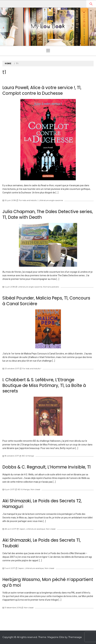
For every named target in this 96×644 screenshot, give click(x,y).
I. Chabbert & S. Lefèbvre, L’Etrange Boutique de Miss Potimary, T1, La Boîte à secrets (44, 385)
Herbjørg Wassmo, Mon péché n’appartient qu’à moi (48, 582)
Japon (22, 529)
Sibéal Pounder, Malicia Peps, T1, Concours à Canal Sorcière (46, 301)
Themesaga (75, 637)
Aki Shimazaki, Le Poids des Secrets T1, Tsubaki (42, 543)
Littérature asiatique (36, 529)
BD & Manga (28, 456)
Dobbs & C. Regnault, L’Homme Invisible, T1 (47, 467)
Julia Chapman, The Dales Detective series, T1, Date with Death (48, 214)
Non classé (35, 489)
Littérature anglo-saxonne (51, 200)
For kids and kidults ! (28, 200)
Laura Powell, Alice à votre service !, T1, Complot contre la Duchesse (42, 90)
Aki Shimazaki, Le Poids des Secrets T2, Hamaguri (42, 504)
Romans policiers (51, 287)
